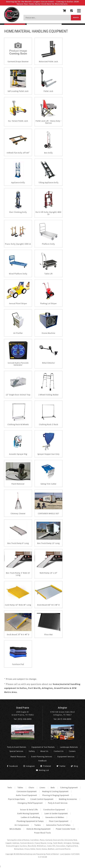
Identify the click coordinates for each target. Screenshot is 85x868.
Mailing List (42, 770)
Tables (20, 788)
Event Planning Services (42, 757)
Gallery (32, 751)
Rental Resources (18, 757)
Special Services (16, 751)
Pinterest (46, 766)
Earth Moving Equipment (28, 814)
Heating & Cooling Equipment (55, 791)
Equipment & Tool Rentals (43, 747)
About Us (44, 751)
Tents (10, 788)
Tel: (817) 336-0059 (62, 719)
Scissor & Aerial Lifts (29, 810)
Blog (74, 766)
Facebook (12, 766)
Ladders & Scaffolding (30, 817)
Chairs (31, 788)
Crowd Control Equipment (42, 799)
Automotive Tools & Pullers (58, 825)
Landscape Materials (69, 747)
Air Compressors (22, 825)
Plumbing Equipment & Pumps (30, 821)
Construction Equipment (54, 810)
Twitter (61, 766)
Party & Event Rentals (17, 747)
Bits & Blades (15, 829)
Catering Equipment (69, 788)
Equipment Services (66, 757)
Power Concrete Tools (66, 829)
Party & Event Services (58, 803)
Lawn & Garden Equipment (56, 814)
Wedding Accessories (68, 799)
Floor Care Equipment (59, 821)
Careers (72, 751)
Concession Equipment (27, 791)
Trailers (38, 825)
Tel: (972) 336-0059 (23, 719)
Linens (42, 788)
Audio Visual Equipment (26, 795)
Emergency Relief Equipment (30, 803)
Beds (53, 788)
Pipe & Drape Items (17, 799)
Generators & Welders (55, 817)
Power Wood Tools (43, 833)
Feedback (42, 761)
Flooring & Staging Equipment (56, 795)
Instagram (29, 766)
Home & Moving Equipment (38, 829)
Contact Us (59, 751)
